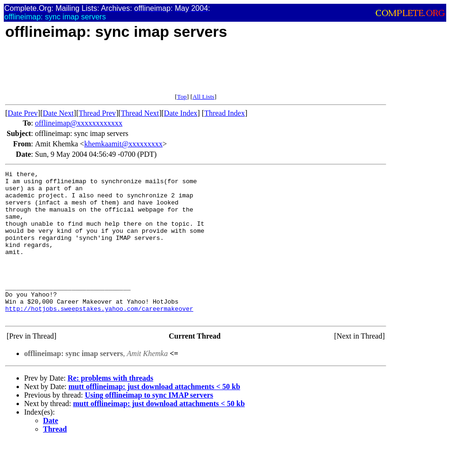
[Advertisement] (177, 72)
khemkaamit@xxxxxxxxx (123, 144)
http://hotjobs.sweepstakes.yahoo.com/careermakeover (99, 337)
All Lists (203, 97)
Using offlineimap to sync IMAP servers (149, 425)
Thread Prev (97, 113)
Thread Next (140, 113)
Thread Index (225, 113)
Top (182, 97)
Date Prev (23, 113)
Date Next (58, 113)
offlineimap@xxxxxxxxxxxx (79, 123)
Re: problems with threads (110, 408)
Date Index (181, 113)
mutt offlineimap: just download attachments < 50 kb (154, 416)
